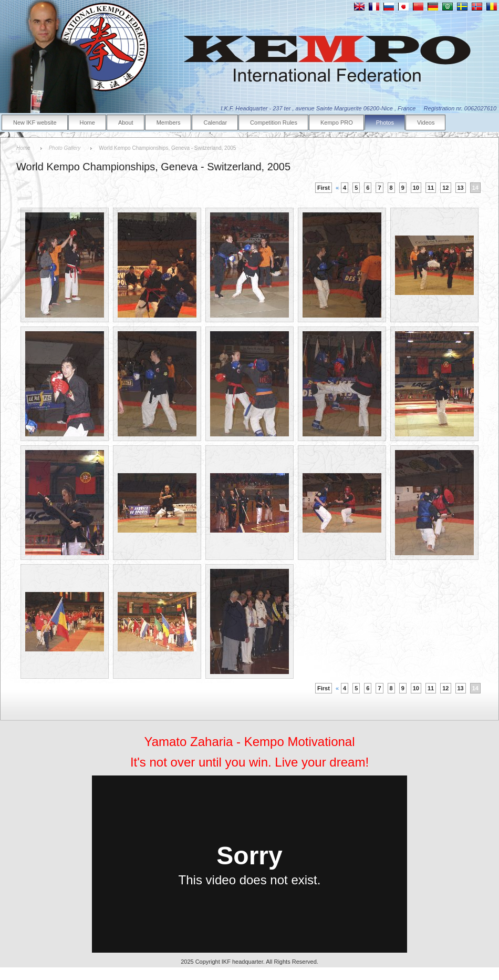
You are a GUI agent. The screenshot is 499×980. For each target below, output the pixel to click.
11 (431, 188)
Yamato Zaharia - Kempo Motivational (249, 742)
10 (416, 188)
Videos (426, 122)
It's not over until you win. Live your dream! (250, 762)
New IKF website (35, 122)
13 (461, 188)
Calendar (215, 122)
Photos (385, 122)
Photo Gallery (65, 148)
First (324, 188)
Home (87, 122)
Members (169, 122)
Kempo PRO (337, 122)
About (126, 122)
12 (445, 188)
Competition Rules (274, 122)
